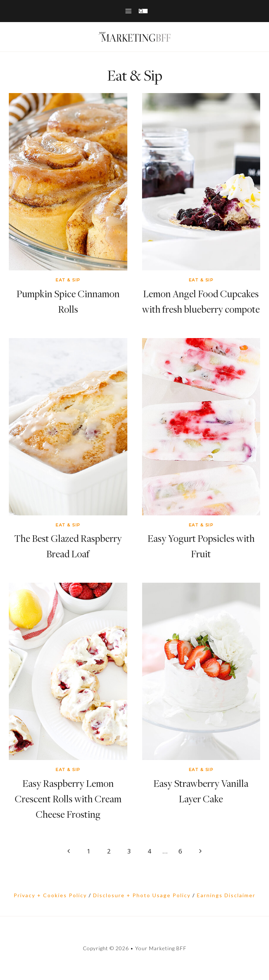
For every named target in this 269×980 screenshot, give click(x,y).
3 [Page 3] (129, 851)
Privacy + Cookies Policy (50, 895)
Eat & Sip (68, 280)
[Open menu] (128, 11)
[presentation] (68, 182)
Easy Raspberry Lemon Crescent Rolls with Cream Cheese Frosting (68, 799)
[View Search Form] (143, 11)
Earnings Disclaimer (226, 895)
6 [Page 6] (180, 851)
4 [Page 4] (149, 851)
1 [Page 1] (89, 851)
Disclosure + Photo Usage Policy (142, 895)
